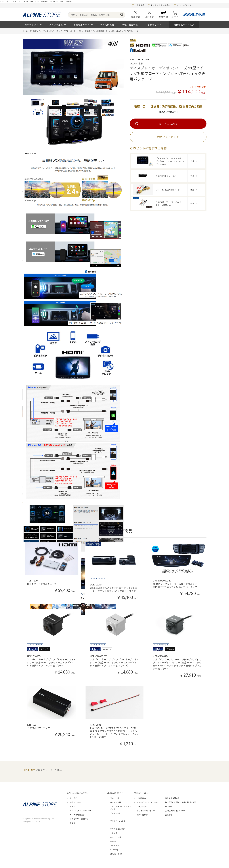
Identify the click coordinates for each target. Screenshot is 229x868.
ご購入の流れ (142, 807)
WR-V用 (113, 841)
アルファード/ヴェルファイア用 (120, 808)
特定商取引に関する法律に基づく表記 (181, 802)
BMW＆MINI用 (116, 854)
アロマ (73, 823)
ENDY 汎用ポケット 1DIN (166, 176)
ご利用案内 (140, 5)
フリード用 (115, 846)
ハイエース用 (115, 802)
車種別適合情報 (130, 25)
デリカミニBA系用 (118, 821)
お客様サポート (154, 25)
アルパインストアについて (148, 802)
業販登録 (163, 15)
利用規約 (169, 807)
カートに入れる (168, 124)
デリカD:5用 (115, 813)
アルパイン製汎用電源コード (168, 190)
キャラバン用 (116, 837)
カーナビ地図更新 (77, 815)
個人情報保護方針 (172, 798)
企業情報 (169, 815)
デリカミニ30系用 (118, 829)
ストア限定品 (56, 25)
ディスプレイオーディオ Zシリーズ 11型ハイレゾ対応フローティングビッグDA (170, 161)
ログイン (149, 15)
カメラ (73, 807)
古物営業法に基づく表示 (175, 811)
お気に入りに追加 (168, 137)
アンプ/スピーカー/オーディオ (82, 811)
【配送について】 (168, 112)
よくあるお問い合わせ (161, 5)
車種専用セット (82, 25)
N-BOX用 (114, 850)
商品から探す (32, 25)
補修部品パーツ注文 (184, 25)
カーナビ (73, 798)
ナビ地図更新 (107, 25)
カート (175, 15)
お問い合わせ (142, 815)
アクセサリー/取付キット (80, 819)
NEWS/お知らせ (184, 5)
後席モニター (75, 802)
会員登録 (136, 14)
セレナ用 (114, 833)
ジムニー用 (115, 798)
